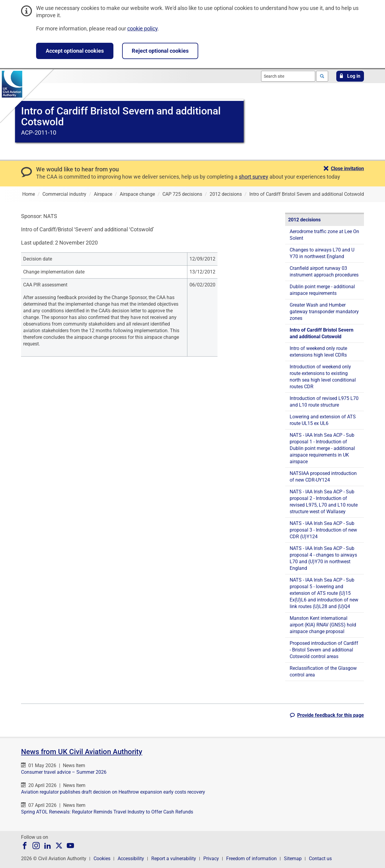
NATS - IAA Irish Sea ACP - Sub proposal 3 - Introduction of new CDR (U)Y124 (323, 530)
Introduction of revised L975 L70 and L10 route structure (324, 402)
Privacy (211, 859)
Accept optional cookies (75, 51)
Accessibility (131, 859)
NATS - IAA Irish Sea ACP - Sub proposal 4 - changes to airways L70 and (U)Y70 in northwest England (323, 558)
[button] (350, 76)
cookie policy (142, 28)
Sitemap (293, 859)
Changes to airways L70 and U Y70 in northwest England (322, 253)
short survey (254, 177)
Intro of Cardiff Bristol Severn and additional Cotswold (322, 333)
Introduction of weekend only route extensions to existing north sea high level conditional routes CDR (323, 377)
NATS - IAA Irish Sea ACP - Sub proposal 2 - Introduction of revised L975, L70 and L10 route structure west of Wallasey (324, 502)
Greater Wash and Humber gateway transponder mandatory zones (324, 312)
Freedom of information (251, 859)
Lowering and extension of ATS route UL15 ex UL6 (323, 420)
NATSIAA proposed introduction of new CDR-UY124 (323, 477)
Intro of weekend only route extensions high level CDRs (318, 352)
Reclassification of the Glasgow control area (323, 671)
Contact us (320, 859)
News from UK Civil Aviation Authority (82, 752)
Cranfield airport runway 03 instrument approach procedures (324, 272)
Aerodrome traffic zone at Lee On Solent (324, 235)
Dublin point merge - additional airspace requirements (322, 290)
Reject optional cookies (160, 51)
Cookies (102, 859)
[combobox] (288, 76)
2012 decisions (304, 220)
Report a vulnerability (174, 859)
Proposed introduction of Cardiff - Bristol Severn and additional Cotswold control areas (324, 650)
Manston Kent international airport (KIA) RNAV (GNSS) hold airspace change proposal (323, 625)
